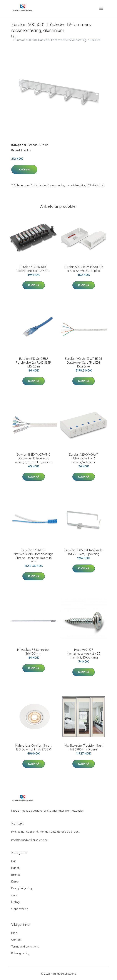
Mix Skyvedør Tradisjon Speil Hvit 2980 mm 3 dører (83, 747)
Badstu (16, 868)
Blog (14, 933)
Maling (15, 902)
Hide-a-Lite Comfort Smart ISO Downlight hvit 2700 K (34, 747)
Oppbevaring (20, 909)
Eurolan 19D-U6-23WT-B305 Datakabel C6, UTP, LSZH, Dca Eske (83, 362)
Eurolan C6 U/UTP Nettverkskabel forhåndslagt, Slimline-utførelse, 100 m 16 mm (34, 556)
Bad (14, 861)
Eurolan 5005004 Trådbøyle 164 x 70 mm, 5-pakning (84, 552)
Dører (15, 881)
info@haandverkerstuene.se (30, 840)
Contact (16, 940)
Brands (33, 145)
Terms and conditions (25, 946)
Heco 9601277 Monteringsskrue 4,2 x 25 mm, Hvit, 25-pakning (83, 654)
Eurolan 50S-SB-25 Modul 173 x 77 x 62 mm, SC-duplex (84, 269)
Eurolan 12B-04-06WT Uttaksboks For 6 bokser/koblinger (84, 458)
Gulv (14, 895)
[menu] (101, 8)
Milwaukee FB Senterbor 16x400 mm (34, 652)
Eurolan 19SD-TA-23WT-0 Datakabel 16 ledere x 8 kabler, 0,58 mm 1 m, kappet (34, 458)
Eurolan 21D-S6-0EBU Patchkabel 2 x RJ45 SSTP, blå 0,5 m (34, 362)
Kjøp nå (24, 170)
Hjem (15, 36)
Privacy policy (20, 953)
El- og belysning (22, 888)
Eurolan (43, 145)
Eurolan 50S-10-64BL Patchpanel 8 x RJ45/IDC (34, 269)
